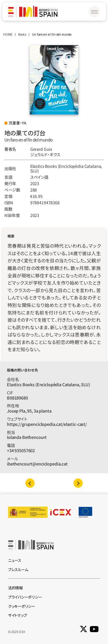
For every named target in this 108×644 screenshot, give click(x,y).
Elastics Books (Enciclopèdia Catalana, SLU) (67, 169)
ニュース (15, 560)
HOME (8, 34)
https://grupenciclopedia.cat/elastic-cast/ (47, 424)
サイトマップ (17, 615)
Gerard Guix (41, 149)
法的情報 (15, 588)
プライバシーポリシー (25, 597)
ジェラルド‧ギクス (45, 154)
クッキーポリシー (22, 606)
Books (22, 34)
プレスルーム (18, 570)
